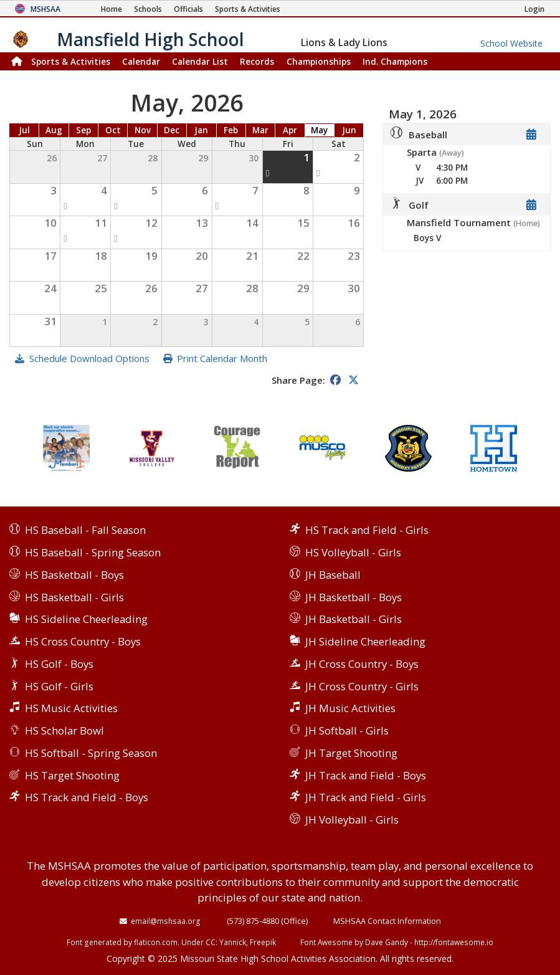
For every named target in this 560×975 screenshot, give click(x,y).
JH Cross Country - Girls (362, 686)
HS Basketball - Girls (74, 597)
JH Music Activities (350, 708)
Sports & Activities (71, 61)
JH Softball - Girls (347, 730)
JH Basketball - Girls (354, 619)
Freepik (263, 942)
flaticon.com (156, 942)
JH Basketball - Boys (354, 597)
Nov (143, 130)
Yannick (233, 942)
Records (257, 61)
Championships (319, 61)
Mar (260, 130)
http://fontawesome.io (454, 942)
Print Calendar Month (222, 358)
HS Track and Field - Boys (87, 797)
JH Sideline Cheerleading (365, 641)
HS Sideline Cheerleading (86, 619)
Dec (172, 130)
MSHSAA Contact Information (387, 921)
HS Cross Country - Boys (83, 641)
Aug (54, 130)
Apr (290, 130)
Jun (349, 130)
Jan (201, 130)
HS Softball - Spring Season (91, 753)
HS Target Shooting (72, 775)
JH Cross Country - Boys (362, 664)
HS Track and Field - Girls (367, 530)
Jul (24, 130)
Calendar (141, 61)
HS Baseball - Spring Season (93, 552)
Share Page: (298, 380)
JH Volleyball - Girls (352, 820)
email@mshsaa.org (166, 921)
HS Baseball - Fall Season (85, 530)
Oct (113, 130)
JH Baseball (333, 575)
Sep (83, 130)
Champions (395, 61)
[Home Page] (112, 9)
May (319, 130)
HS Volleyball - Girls (353, 552)
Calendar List (200, 61)
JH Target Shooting (351, 753)
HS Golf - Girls (59, 686)
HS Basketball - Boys (74, 575)
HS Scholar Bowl (64, 730)
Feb (231, 130)
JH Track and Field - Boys (366, 775)
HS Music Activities (71, 708)
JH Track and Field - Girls (366, 797)
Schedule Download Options (89, 358)
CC (211, 942)
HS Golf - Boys (59, 664)
